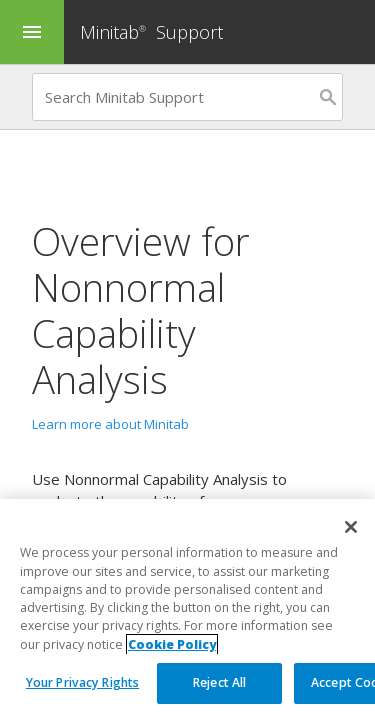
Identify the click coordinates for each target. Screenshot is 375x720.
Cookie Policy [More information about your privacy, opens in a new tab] (172, 644)
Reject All (219, 682)
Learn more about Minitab (110, 424)
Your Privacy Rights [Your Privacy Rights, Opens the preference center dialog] (82, 682)
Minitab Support (151, 32)
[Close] (351, 527)
